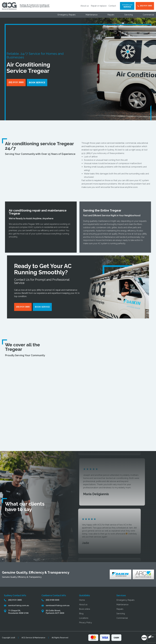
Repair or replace (99, 6)
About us (85, 6)
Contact (112, 6)
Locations (84, 618)
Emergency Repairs (67, 15)
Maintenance (92, 15)
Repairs (111, 15)
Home (82, 600)
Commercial (148, 15)
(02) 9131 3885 (140, 234)
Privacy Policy (86, 623)
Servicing (129, 15)
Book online (85, 609)
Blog (81, 614)
